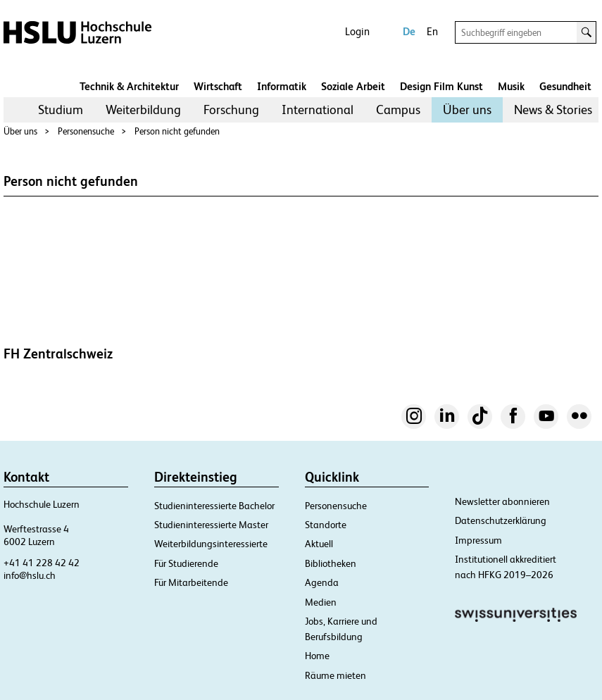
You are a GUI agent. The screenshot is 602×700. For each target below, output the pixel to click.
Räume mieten (336, 675)
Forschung (231, 110)
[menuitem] (61, 110)
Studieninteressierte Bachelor (214, 506)
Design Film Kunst (441, 86)
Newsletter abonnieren (502, 501)
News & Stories (553, 110)
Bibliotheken (331, 563)
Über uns (467, 110)
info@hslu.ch (30, 575)
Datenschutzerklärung (501, 520)
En (432, 31)
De (409, 31)
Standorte (326, 525)
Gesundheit (565, 86)
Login (357, 31)
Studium (61, 110)
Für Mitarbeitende (191, 582)
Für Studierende (186, 563)
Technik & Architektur (129, 86)
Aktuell (319, 544)
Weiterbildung (143, 110)
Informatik (282, 86)
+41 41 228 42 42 (42, 563)
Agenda (322, 582)
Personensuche (86, 131)
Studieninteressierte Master (211, 525)
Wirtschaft (218, 86)
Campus (398, 110)
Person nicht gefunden (177, 131)
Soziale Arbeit (353, 86)
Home (317, 656)
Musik (511, 86)
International (318, 110)
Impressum (478, 540)
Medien (321, 602)
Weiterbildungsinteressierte (211, 544)
